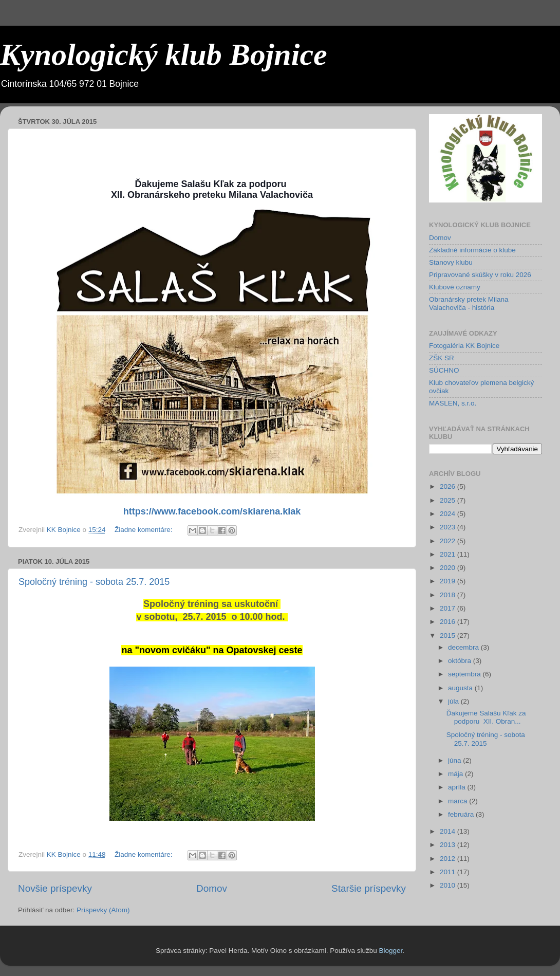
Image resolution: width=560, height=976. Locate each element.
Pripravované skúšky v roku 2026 (480, 275)
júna (455, 760)
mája (456, 774)
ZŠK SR (442, 358)
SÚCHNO (444, 370)
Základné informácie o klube (472, 250)
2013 (449, 845)
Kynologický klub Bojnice (164, 54)
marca (459, 801)
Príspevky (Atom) (103, 910)
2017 (449, 608)
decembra (464, 647)
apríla (458, 787)
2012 (449, 859)
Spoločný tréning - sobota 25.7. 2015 (94, 582)
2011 (449, 872)
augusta (461, 688)
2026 (449, 486)
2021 (449, 554)
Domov (212, 888)
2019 (449, 581)
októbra (461, 661)
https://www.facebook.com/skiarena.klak (212, 511)
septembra (465, 674)
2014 (449, 831)
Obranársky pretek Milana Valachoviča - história (469, 303)
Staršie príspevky (369, 888)
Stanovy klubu (451, 262)
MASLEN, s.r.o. (453, 403)
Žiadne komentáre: (144, 530)
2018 (449, 595)
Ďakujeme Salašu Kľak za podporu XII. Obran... (486, 717)
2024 (449, 514)
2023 (449, 527)
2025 (449, 500)
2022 (449, 541)
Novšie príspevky (55, 888)
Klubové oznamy (455, 287)
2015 (449, 636)
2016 (449, 622)
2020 (449, 568)
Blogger (390, 951)
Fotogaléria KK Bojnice (464, 346)
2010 (449, 885)
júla (454, 701)
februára (462, 814)
